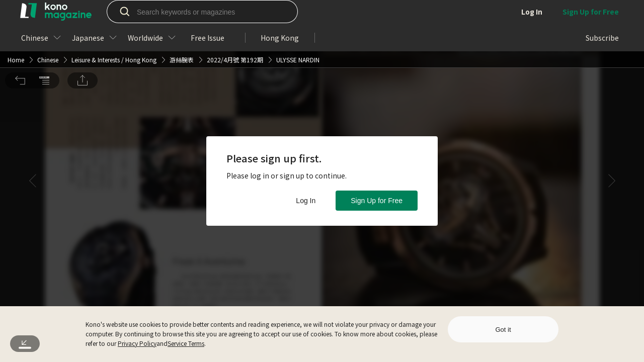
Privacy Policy (137, 343)
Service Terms (186, 343)
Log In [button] (306, 201)
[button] (20, 17)
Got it (503, 330)
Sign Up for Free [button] (377, 201)
